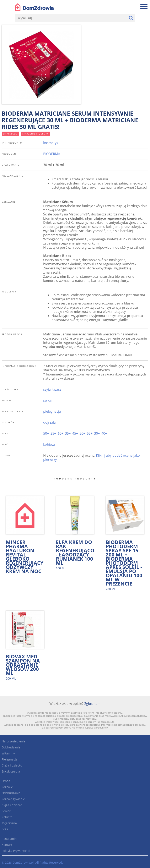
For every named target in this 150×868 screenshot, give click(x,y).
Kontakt (7, 845)
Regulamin (9, 839)
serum (48, 400)
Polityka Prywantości (16, 851)
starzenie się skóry (36, 134)
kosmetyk (51, 143)
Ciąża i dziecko (12, 765)
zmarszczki (10, 134)
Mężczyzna (9, 823)
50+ (46, 433)
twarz (57, 389)
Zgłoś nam (92, 704)
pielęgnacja (52, 411)
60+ (61, 433)
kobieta (49, 444)
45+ (75, 433)
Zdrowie (7, 787)
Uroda (6, 781)
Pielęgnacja (10, 759)
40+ (104, 433)
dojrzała (49, 422)
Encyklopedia (11, 771)
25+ (53, 433)
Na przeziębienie (14, 741)
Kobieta (7, 817)
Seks (5, 829)
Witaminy (8, 753)
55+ (90, 433)
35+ (68, 433)
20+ (82, 433)
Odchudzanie (11, 747)
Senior (6, 811)
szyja (47, 389)
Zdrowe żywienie (13, 799)
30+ (97, 433)
